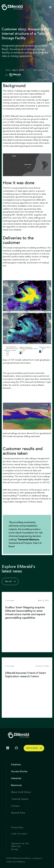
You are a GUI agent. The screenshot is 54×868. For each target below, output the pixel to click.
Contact (15, 806)
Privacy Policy (17, 827)
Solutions (16, 765)
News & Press (18, 813)
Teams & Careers (20, 799)
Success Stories (19, 771)
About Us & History (21, 792)
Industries (16, 778)
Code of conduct (19, 834)
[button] (50, 7)
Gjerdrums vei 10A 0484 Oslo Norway (20, 846)
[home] (11, 7)
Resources (16, 785)
